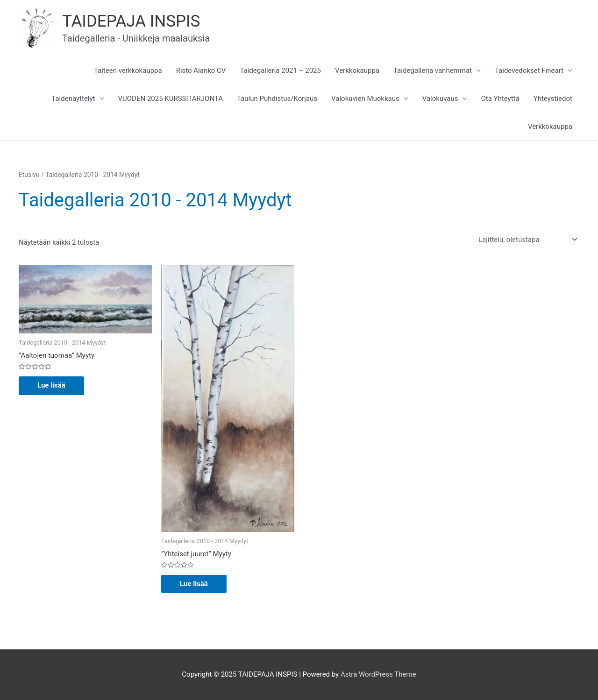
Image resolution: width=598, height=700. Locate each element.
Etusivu (29, 175)
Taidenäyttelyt (73, 99)
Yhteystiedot (553, 99)
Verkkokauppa (357, 71)
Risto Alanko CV (201, 71)
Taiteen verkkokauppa (128, 71)
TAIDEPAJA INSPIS (131, 21)
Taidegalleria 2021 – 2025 (280, 71)
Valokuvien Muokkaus (365, 99)
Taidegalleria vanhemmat (433, 71)
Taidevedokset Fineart (529, 71)
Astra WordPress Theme (378, 674)
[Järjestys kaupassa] (526, 240)
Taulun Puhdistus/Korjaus (277, 99)
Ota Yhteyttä (500, 99)
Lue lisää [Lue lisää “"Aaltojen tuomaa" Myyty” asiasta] (51, 385)
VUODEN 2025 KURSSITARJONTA (171, 99)
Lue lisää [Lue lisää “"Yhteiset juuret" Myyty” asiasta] (194, 584)
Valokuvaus (440, 99)
